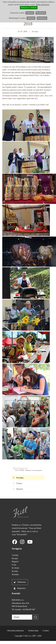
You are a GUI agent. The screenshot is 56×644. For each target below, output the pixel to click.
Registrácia (22, 588)
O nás (14, 565)
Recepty (15, 558)
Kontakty (15, 574)
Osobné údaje (33, 631)
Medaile (20, 489)
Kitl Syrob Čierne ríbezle (41, 73)
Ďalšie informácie (43, 5)
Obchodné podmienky (16, 631)
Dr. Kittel (15, 568)
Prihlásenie (22, 582)
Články (19, 483)
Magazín (15, 562)
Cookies (46, 631)
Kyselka (15, 571)
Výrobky (15, 555)
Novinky (20, 478)
